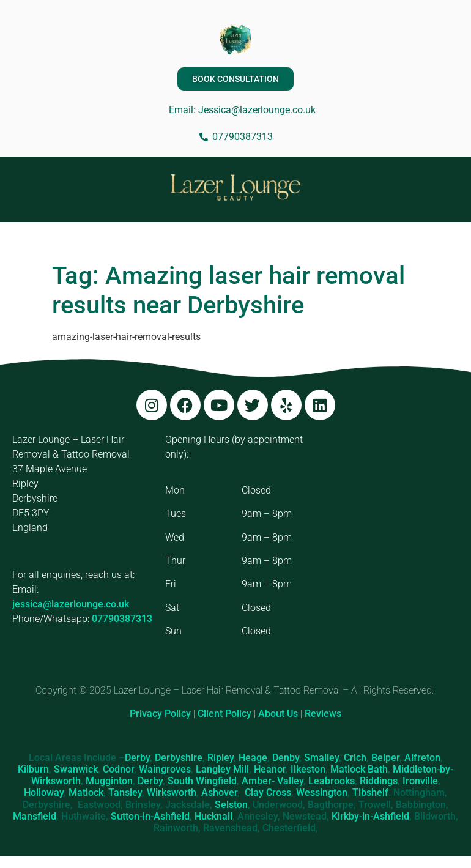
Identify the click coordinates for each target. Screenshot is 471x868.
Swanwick (76, 769)
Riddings (379, 781)
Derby (137, 758)
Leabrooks (332, 781)
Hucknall (213, 816)
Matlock (86, 792)
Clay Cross (268, 792)
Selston (231, 805)
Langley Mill (222, 769)
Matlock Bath (359, 769)
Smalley (321, 758)
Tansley (125, 792)
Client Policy (224, 714)
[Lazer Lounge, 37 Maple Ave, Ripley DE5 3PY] (388, 524)
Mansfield (35, 816)
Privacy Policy (160, 714)
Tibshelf (370, 792)
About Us (278, 714)
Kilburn (33, 769)
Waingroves (165, 769)
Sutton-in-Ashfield (150, 816)
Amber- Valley (273, 781)
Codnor (118, 769)
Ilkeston (308, 769)
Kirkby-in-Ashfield (370, 816)
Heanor (270, 769)
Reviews (323, 714)
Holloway (44, 792)
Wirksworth (172, 792)
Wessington (322, 792)
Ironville (420, 781)
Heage (253, 758)
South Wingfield (202, 781)
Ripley (221, 758)
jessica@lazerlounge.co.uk (71, 604)
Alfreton (422, 758)
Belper (385, 758)
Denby (286, 758)
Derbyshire (179, 758)
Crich (355, 758)
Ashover (219, 792)
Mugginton (109, 781)
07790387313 (122, 619)
